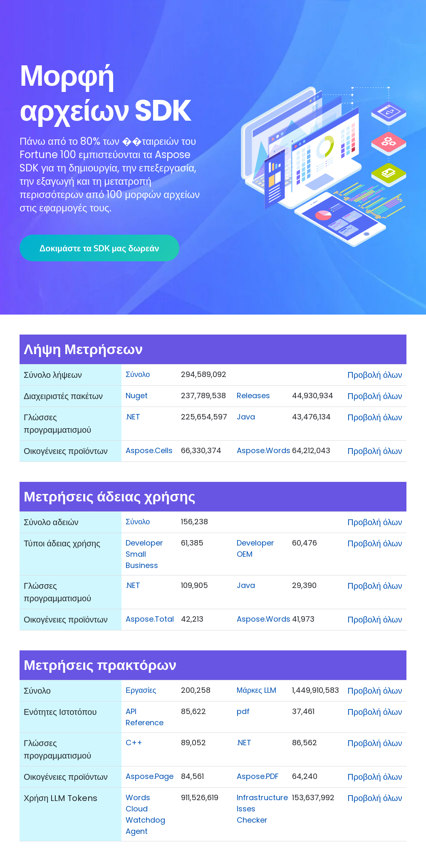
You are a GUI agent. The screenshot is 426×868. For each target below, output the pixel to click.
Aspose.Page (150, 776)
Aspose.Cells (149, 450)
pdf (243, 711)
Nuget (137, 396)
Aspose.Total (150, 619)
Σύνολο (138, 374)
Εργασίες (141, 690)
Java (246, 417)
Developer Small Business (144, 554)
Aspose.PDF (258, 776)
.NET (133, 417)
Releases (253, 396)
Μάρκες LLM (256, 690)
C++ (134, 743)
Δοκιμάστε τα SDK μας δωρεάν (99, 248)
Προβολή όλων (375, 375)
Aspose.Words (264, 450)
